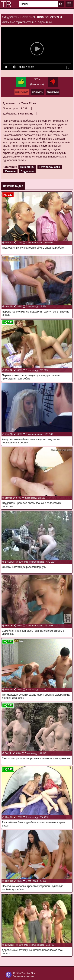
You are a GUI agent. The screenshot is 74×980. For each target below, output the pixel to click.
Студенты (27, 171)
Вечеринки (27, 167)
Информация (22, 92)
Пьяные (10, 171)
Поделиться (53, 92)
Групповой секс (50, 167)
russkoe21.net (30, 973)
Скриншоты (37, 92)
